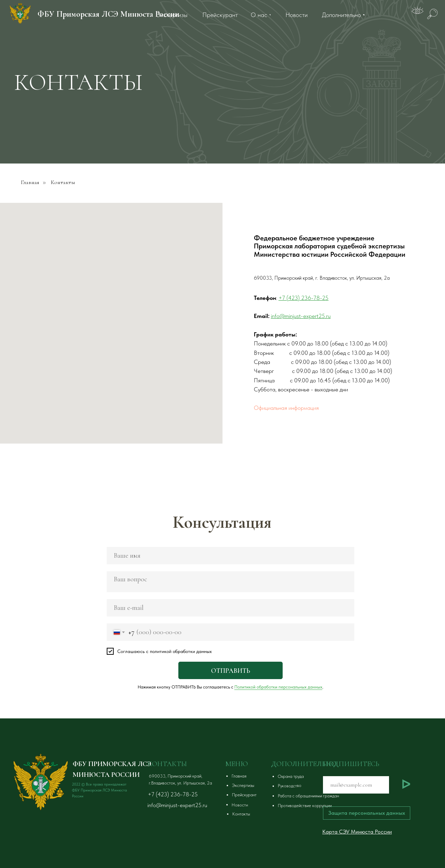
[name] (230, 556)
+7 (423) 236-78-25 (173, 794)
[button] (322, 777)
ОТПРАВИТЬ (230, 671)
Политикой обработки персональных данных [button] (278, 687)
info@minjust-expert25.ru (177, 805)
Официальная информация (286, 408)
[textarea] (230, 582)
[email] (230, 608)
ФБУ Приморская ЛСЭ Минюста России (108, 14)
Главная (30, 182)
